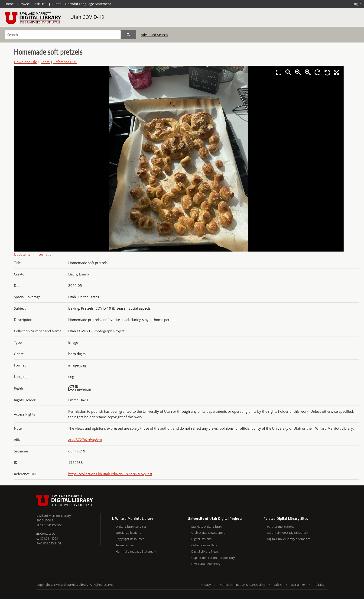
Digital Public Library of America (289, 539)
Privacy (206, 585)
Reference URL (65, 62)
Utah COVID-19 (87, 17)
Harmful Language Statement (88, 4)
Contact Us (46, 534)
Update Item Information (34, 254)
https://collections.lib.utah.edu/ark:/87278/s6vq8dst (110, 474)
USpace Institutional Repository (213, 558)
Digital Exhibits (201, 539)
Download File (25, 62)
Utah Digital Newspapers (208, 533)
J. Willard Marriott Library (54, 516)
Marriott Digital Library (207, 527)
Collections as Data (204, 545)
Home (9, 4)
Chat (55, 4)
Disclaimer (298, 585)
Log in (357, 4)
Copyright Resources (130, 539)
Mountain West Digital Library (288, 533)
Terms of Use (125, 545)
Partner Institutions (281, 527)
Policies (319, 585)
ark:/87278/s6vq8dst (85, 440)
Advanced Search (154, 35)
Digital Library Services (131, 527)
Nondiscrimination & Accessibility (242, 585)
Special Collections (128, 533)
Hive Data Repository (206, 564)
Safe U (278, 585)
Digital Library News (205, 551)
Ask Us (39, 4)
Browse (24, 4)
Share (45, 62)
